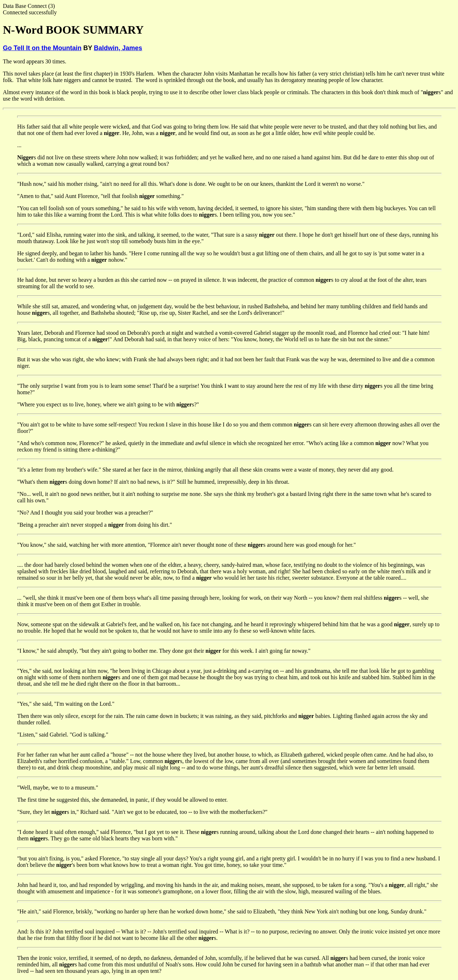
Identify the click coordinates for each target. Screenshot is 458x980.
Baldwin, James (118, 48)
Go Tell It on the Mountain (42, 48)
